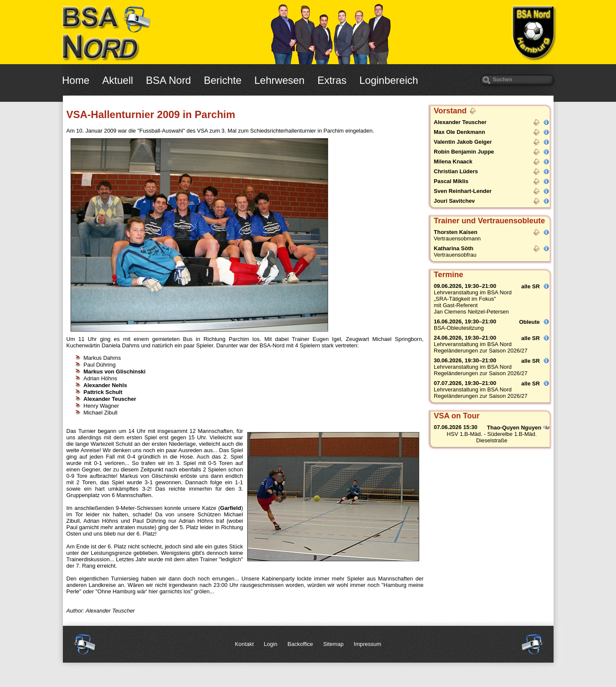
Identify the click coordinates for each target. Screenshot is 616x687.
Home (76, 80)
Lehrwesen (280, 80)
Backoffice (300, 644)
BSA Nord (168, 80)
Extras (332, 80)
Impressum (367, 644)
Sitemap (333, 644)
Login (271, 644)
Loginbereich (389, 80)
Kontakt (244, 644)
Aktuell (118, 80)
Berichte (222, 80)
